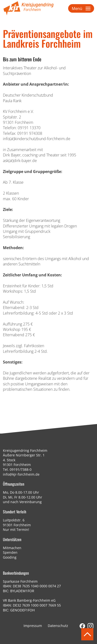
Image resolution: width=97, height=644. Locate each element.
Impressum (33, 626)
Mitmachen (12, 548)
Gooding (10, 557)
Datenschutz (58, 626)
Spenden (10, 552)
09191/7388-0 (21, 469)
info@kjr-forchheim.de (21, 474)
